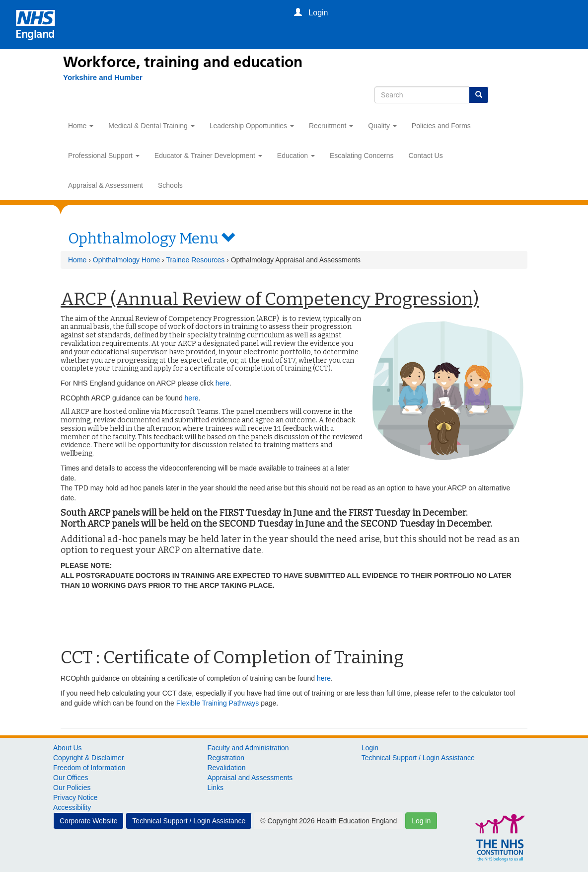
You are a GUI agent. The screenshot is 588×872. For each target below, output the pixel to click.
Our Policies (72, 788)
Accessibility (72, 807)
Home (81, 126)
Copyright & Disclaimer (88, 758)
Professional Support (104, 156)
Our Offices (71, 778)
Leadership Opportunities (252, 126)
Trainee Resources (195, 260)
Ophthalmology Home (126, 260)
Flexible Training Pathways (218, 703)
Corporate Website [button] (88, 821)
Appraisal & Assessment (106, 185)
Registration (226, 758)
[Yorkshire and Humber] (98, 78)
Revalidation (226, 768)
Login (370, 748)
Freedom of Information (89, 768)
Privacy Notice (75, 797)
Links (215, 788)
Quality (382, 126)
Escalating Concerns (362, 156)
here (222, 383)
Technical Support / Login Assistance (418, 758)
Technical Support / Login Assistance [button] (189, 821)
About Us (68, 748)
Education (296, 156)
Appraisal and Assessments (250, 778)
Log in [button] (421, 821)
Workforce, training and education (183, 62)
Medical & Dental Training (151, 126)
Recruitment (331, 126)
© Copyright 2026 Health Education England (329, 821)
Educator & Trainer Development (208, 156)
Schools (170, 185)
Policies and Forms (441, 126)
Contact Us (425, 156)
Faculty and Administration (248, 748)
